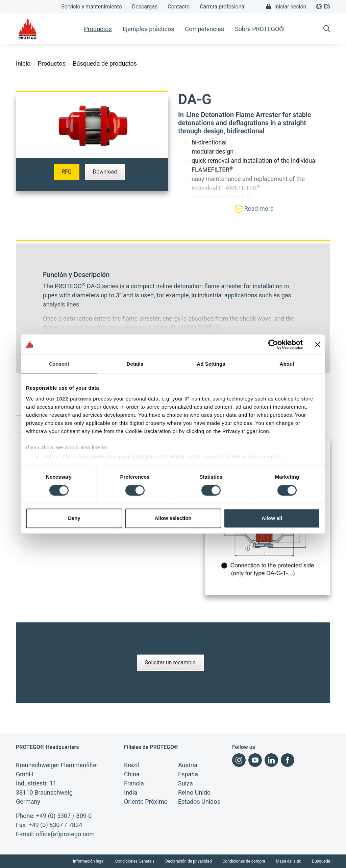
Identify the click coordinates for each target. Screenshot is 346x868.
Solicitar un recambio (170, 663)
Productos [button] (98, 29)
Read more (254, 209)
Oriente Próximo (146, 802)
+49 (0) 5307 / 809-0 (64, 816)
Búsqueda (321, 861)
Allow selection (173, 518)
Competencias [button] (204, 29)
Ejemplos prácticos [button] (149, 29)
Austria (188, 765)
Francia (134, 783)
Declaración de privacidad (188, 861)
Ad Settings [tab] (211, 364)
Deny (74, 518)
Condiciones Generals (135, 861)
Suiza (186, 783)
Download (105, 172)
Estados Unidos (199, 802)
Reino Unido (194, 792)
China (132, 774)
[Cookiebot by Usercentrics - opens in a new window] (273, 344)
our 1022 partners (69, 399)
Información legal (89, 861)
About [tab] (287, 364)
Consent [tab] (59, 364)
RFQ (67, 172)
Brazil (131, 765)
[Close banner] (318, 344)
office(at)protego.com (65, 834)
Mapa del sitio (289, 861)
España (188, 774)
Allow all (272, 518)
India (131, 792)
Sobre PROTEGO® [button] (259, 29)
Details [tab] (135, 364)
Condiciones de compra (244, 861)
